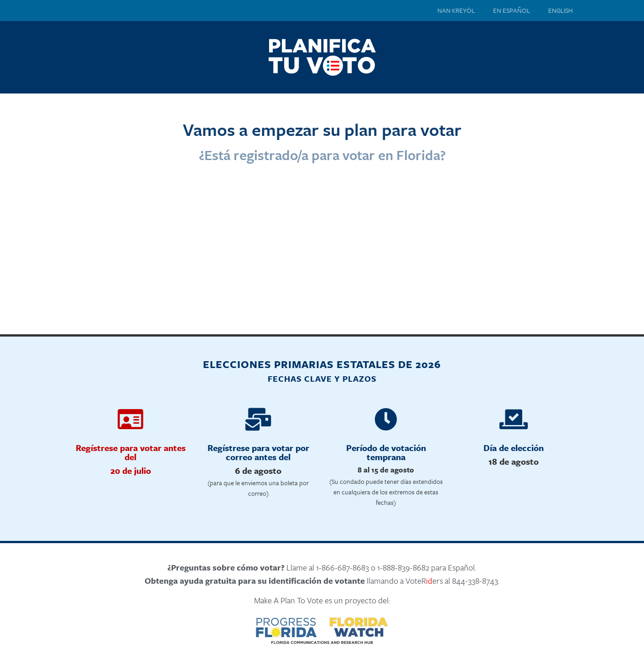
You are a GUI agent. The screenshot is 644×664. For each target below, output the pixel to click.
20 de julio (131, 470)
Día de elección (514, 448)
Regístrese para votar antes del (131, 452)
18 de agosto (514, 461)
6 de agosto (258, 470)
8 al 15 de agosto (386, 470)
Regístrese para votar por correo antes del (258, 452)
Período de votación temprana (386, 452)
